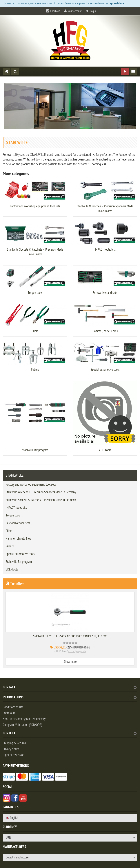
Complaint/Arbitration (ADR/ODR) (22, 725)
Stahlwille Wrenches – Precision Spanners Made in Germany (41, 492)
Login (93, 11)
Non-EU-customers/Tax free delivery (24, 719)
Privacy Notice (11, 749)
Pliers (35, 331)
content (70, 734)
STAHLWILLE (15, 475)
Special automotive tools (105, 370)
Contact (70, 688)
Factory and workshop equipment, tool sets (35, 206)
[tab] (70, 689)
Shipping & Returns (14, 743)
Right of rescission (13, 755)
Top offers (15, 584)
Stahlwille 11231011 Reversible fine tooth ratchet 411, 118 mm (70, 636)
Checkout (55, 11)
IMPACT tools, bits (105, 250)
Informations (70, 698)
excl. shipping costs (77, 651)
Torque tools (35, 293)
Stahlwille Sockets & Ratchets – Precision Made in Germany (41, 500)
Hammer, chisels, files (105, 331)
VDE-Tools (105, 450)
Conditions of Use (13, 707)
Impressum (9, 713)
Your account (75, 11)
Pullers (35, 370)
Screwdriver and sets (105, 293)
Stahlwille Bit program (35, 450)
